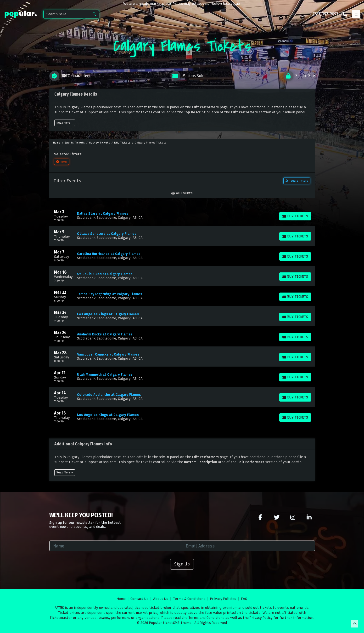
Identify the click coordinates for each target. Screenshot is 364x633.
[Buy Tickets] (295, 216)
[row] (182, 216)
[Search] (67, 14)
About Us (161, 599)
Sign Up (182, 564)
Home (121, 599)
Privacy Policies (223, 599)
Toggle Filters (297, 181)
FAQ (244, 599)
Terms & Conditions (189, 599)
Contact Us (139, 599)
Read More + (65, 123)
